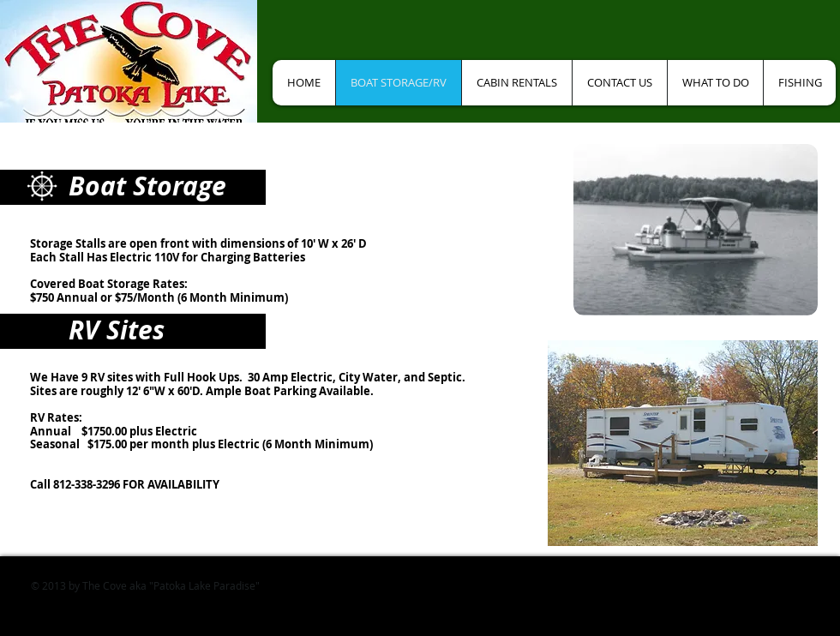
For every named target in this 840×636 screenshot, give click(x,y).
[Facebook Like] (333, 34)
